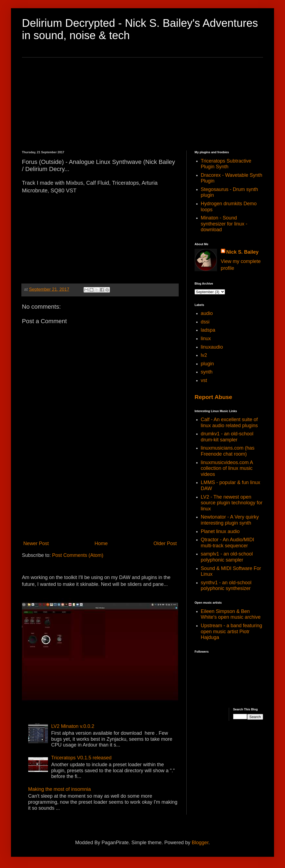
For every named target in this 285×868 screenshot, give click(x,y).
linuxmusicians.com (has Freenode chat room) (228, 451)
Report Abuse (213, 397)
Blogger (200, 843)
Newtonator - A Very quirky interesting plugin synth (230, 520)
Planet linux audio (220, 531)
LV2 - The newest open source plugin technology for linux (232, 503)
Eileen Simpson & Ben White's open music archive (231, 614)
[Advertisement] (142, 104)
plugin (207, 364)
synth (207, 372)
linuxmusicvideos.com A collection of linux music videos (227, 468)
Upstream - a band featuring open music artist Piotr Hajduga (232, 631)
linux (206, 338)
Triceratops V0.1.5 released (81, 758)
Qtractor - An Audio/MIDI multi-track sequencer (228, 543)
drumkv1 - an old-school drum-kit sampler (227, 437)
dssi (205, 322)
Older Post (165, 543)
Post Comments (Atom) (78, 555)
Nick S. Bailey (243, 252)
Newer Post (36, 543)
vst (204, 380)
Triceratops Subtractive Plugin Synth (226, 164)
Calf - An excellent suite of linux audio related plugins (229, 423)
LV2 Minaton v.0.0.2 (73, 726)
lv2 (204, 355)
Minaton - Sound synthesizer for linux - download (224, 224)
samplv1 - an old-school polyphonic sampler (227, 557)
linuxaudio (212, 347)
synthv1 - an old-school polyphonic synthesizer (226, 586)
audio (207, 313)
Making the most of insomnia (60, 789)
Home (101, 543)
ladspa (208, 330)
